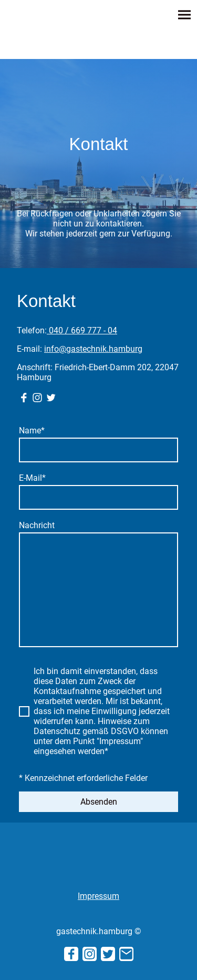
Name (32, 430)
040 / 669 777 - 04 (82, 330)
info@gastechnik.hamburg (93, 349)
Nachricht (37, 525)
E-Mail (32, 478)
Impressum (98, 896)
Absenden (99, 802)
